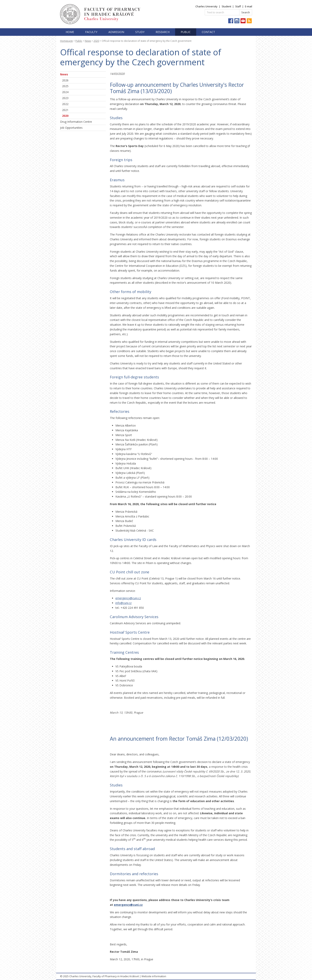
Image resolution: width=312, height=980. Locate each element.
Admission (116, 32)
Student (226, 6)
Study (140, 32)
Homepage (66, 41)
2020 (96, 41)
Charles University (206, 6)
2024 (65, 92)
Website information (154, 976)
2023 (65, 98)
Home (70, 32)
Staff (238, 6)
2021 (65, 110)
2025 (65, 86)
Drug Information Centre (76, 122)
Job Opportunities (71, 128)
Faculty (91, 32)
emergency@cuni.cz (128, 598)
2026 (65, 80)
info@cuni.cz (123, 603)
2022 (65, 104)
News (88, 41)
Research (163, 32)
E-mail (249, 6)
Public (186, 32)
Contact (208, 32)
